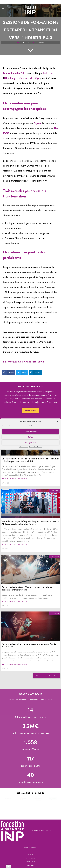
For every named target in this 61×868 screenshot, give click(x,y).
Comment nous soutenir (30, 847)
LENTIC (48, 73)
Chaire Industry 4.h (14, 73)
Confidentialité (30, 862)
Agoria (37, 123)
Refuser (31, 437)
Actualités (30, 855)
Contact (30, 851)
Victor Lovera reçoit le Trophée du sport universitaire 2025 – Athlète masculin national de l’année (30, 523)
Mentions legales (30, 858)
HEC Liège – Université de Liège (22, 78)
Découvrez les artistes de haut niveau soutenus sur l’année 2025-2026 (29, 645)
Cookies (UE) (31, 865)
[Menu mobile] (3, 8)
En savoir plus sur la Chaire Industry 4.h (24, 362)
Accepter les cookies (30, 431)
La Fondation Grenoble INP (31, 844)
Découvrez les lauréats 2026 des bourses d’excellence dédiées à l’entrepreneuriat (27, 588)
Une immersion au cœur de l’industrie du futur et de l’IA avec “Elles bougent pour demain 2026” (30, 460)
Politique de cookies (24, 447)
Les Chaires (39, 43)
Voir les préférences (31, 443)
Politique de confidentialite (36, 447)
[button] (58, 421)
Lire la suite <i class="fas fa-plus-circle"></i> (14, 479)
